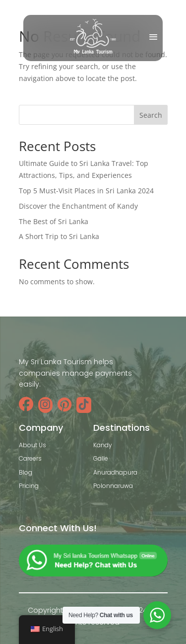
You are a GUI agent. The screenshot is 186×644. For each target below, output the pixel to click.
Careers (30, 458)
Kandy (103, 445)
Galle (101, 458)
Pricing (29, 486)
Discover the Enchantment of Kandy (78, 206)
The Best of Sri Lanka (54, 221)
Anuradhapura (115, 472)
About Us (32, 445)
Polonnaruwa (113, 486)
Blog (26, 472)
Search (151, 115)
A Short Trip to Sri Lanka (59, 236)
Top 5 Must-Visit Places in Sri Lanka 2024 (86, 191)
